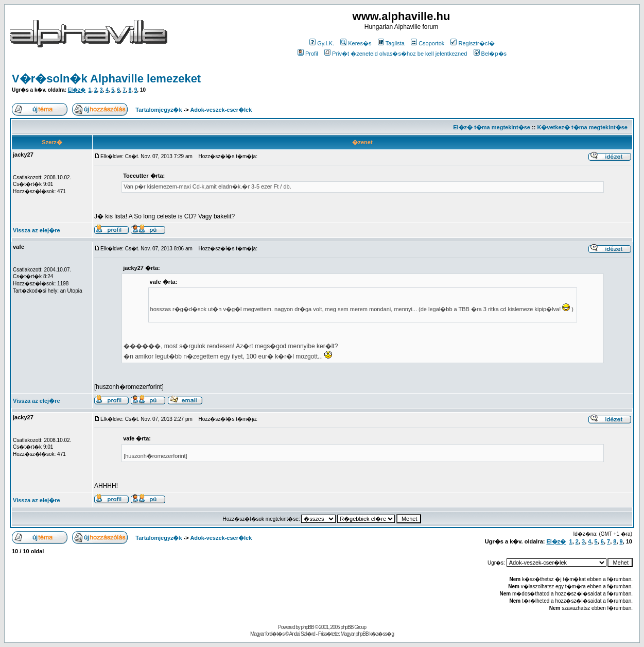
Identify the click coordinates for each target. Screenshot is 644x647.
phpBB (308, 627)
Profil (308, 54)
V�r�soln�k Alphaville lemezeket (106, 79)
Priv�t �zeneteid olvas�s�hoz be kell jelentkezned (396, 54)
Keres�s (356, 43)
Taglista (391, 43)
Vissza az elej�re (37, 230)
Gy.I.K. (322, 43)
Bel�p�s (490, 54)
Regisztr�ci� (472, 43)
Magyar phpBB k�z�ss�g (367, 634)
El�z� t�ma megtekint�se (492, 127)
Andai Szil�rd (302, 634)
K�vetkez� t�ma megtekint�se (582, 127)
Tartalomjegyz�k (159, 110)
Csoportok (428, 43)
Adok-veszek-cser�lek (221, 110)
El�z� (77, 90)
